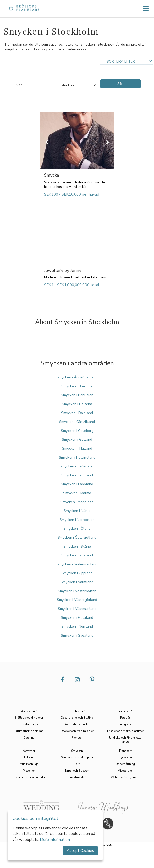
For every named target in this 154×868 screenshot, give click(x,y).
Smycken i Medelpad (77, 502)
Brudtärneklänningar (29, 731)
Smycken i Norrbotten (77, 520)
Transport (125, 751)
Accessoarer (29, 711)
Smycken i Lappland (77, 484)
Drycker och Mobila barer (77, 731)
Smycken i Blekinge (77, 386)
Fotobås (125, 718)
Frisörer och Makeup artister (125, 731)
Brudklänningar (29, 724)
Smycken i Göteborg (77, 431)
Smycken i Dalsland (77, 413)
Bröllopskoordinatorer (29, 718)
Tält (77, 764)
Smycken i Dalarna (77, 404)
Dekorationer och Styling (77, 718)
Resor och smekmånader (29, 777)
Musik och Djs (29, 764)
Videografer (125, 771)
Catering (29, 738)
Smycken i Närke (77, 511)
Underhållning (125, 764)
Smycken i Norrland (77, 627)
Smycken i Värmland (77, 582)
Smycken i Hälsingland (77, 457)
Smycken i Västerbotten (77, 591)
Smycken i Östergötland (77, 538)
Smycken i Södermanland (77, 564)
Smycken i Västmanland (77, 609)
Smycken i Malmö (77, 493)
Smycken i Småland (77, 555)
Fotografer (125, 724)
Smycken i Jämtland (77, 475)
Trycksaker (125, 757)
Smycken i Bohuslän (77, 395)
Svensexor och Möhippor (77, 757)
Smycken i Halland (77, 448)
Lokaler (29, 757)
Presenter (29, 771)
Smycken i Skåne (77, 546)
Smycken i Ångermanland (77, 377)
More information (55, 840)
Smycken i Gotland (77, 440)
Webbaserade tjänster (125, 777)
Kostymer (29, 751)
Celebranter (77, 711)
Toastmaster (77, 777)
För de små (125, 711)
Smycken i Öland (77, 529)
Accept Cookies (80, 851)
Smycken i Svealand (77, 635)
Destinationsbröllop (77, 724)
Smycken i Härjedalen (77, 466)
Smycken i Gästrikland (77, 422)
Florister (77, 738)
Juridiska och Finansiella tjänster (125, 740)
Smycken (77, 751)
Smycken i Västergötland (77, 600)
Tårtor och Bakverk (77, 771)
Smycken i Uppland (77, 573)
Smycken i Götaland (77, 618)
